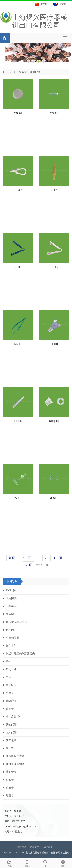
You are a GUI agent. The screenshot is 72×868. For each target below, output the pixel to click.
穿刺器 (10, 693)
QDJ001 (18, 267)
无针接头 (11, 606)
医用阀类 (11, 598)
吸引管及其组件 (15, 764)
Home (10, 72)
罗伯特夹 (11, 685)
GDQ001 (54, 421)
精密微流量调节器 (17, 622)
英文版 (63, 4)
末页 (29, 565)
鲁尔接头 (11, 646)
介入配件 (11, 732)
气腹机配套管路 (15, 756)
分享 (9, 863)
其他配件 (35, 72)
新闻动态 (22, 847)
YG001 (18, 113)
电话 (27, 863)
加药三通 (11, 669)
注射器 (10, 796)
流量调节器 (12, 638)
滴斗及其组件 (14, 717)
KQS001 (54, 498)
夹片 (8, 677)
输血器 (10, 788)
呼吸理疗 (11, 701)
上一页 (26, 558)
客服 (45, 863)
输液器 (10, 780)
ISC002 (18, 421)
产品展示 (22, 72)
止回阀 (10, 630)
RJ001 (54, 190)
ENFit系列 (12, 590)
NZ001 (18, 344)
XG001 (54, 113)
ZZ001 (18, 498)
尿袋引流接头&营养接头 (20, 654)
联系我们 (47, 847)
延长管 (10, 748)
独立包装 (11, 740)
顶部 (63, 863)
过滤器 (10, 709)
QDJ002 (54, 267)
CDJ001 (18, 190)
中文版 (44, 4)
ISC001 (54, 344)
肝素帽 (10, 614)
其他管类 (11, 772)
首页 (12, 558)
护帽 (8, 661)
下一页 (58, 558)
